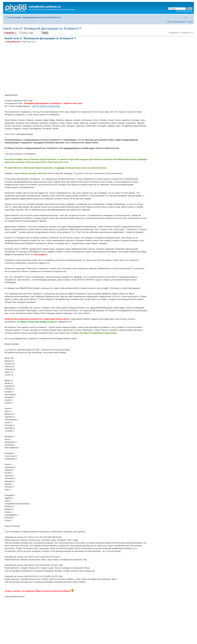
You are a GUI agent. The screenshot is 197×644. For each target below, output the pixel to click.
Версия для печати (185, 17)
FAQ (170, 22)
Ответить (10, 33)
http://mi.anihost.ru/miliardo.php (46, 106)
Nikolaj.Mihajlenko (13, 42)
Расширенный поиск (184, 11)
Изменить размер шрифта (190, 17)
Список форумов (14, 17)
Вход (190, 22)
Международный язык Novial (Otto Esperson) (42, 17)
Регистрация (180, 22)
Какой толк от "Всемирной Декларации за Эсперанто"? (42, 28)
